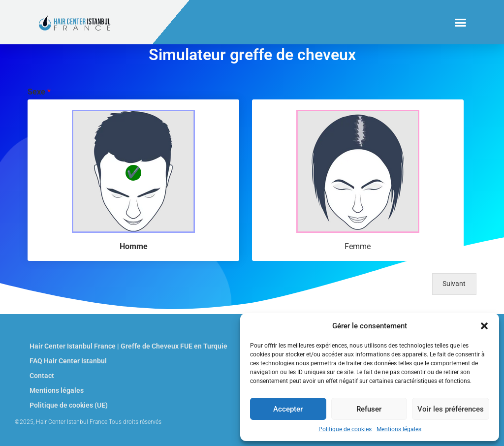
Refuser (369, 409)
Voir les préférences (451, 409)
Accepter (288, 409)
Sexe (39, 92)
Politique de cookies (345, 429)
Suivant (454, 284)
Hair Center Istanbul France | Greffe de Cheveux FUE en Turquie (128, 346)
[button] (484, 326)
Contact (42, 376)
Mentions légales (399, 429)
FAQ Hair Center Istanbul (68, 361)
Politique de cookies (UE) (69, 405)
